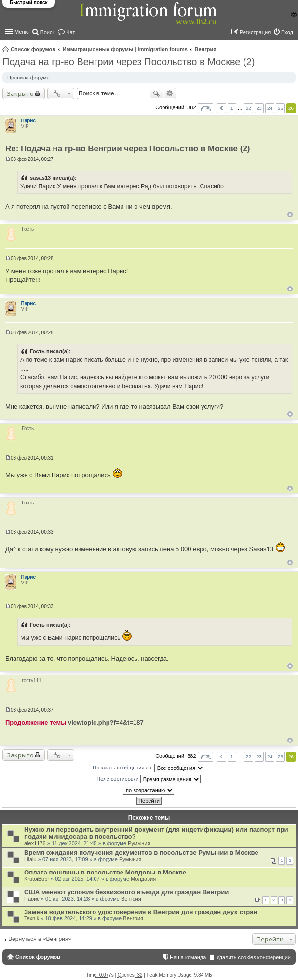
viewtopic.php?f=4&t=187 (106, 722)
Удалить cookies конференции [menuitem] (253, 957)
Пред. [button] (222, 108)
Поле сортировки (148, 779)
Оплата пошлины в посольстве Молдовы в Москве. (106, 872)
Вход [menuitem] (287, 32)
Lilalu (30, 859)
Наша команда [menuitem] (188, 957)
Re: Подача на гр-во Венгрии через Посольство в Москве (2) (128, 149)
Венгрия (206, 49)
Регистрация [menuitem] (255, 32)
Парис (29, 121)
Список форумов (33, 49)
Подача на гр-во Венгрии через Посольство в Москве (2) (129, 62)
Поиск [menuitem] (47, 32)
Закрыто (20, 93)
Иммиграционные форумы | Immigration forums (125, 49)
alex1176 (35, 843)
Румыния (139, 843)
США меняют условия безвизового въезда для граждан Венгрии (126, 892)
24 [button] (270, 108)
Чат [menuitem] (70, 32)
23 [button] (259, 108)
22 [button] (249, 108)
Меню (22, 32)
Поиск (156, 93)
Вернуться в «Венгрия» (40, 939)
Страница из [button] (205, 108)
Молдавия (143, 879)
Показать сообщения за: (149, 768)
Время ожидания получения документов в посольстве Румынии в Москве (141, 853)
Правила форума (28, 78)
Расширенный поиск (170, 93)
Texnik (32, 918)
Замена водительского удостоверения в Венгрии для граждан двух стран (141, 912)
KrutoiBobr (37, 879)
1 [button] (232, 108)
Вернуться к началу (290, 215)
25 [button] (280, 108)
